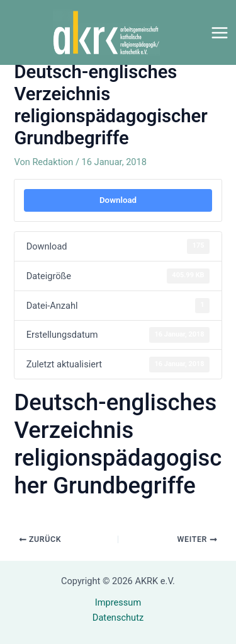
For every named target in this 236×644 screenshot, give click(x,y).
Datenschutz (118, 618)
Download (118, 200)
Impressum (118, 602)
